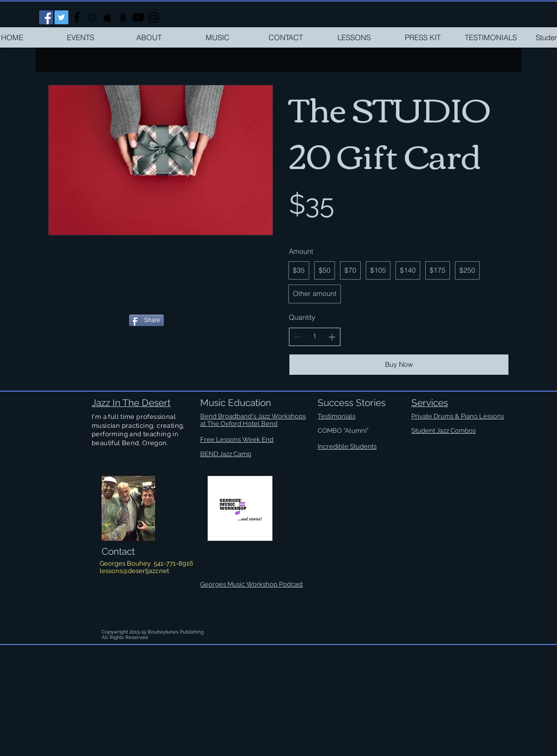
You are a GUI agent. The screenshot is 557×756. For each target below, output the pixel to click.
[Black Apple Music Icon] (108, 17)
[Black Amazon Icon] (123, 17)
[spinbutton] (315, 337)
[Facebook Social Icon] (46, 17)
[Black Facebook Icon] (77, 17)
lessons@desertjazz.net (134, 571)
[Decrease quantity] (298, 337)
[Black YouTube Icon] (138, 17)
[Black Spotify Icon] (92, 17)
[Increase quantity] (332, 337)
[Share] (146, 320)
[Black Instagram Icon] (154, 17)
